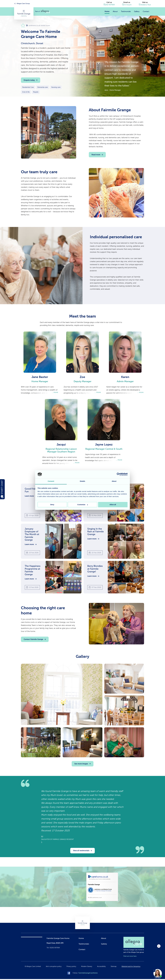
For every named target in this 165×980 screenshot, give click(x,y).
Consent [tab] (51, 481)
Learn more (29, 497)
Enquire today (29, 80)
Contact (146, 11)
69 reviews (108, 892)
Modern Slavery (87, 967)
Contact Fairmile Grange (33, 640)
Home (107, 11)
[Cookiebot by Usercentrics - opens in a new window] (118, 474)
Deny (52, 505)
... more (55, 393)
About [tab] (114, 481)
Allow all (113, 505)
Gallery (137, 11)
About (115, 11)
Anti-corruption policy (54, 967)
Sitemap (114, 967)
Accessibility (101, 967)
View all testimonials (81, 852)
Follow (85, 974)
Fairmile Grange (94, 885)
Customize (83, 505)
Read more (96, 155)
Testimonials (126, 11)
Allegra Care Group (23, 4)
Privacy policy (71, 967)
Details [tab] (82, 481)
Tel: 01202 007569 (53, 949)
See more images (81, 765)
